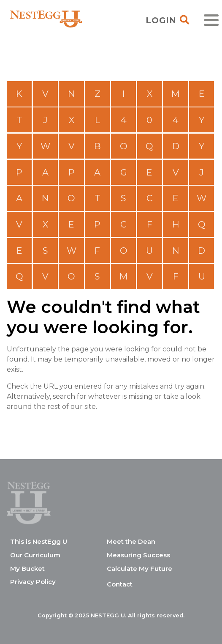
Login (161, 20)
